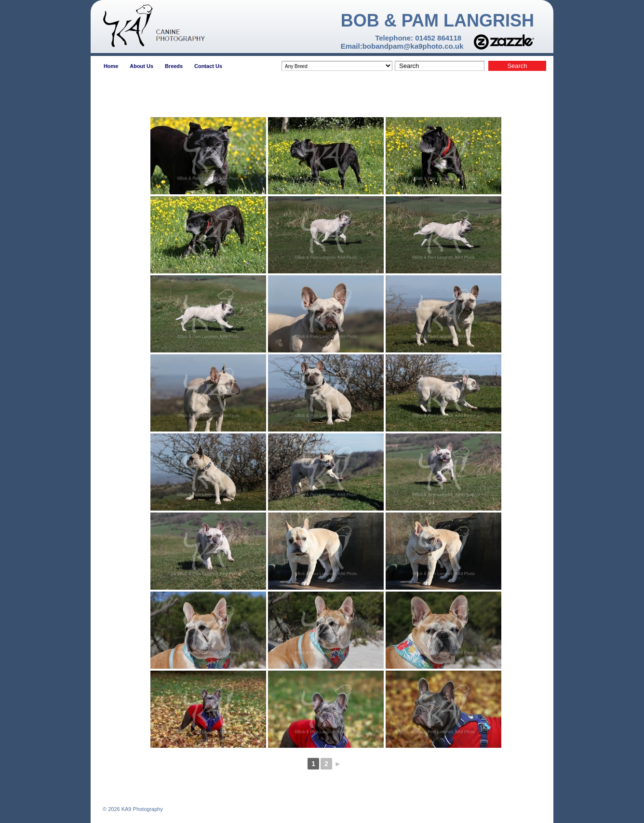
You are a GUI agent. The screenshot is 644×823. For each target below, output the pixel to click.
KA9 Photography (141, 809)
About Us (141, 66)
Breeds (174, 66)
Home (111, 66)
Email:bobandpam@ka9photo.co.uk (402, 46)
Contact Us (208, 66)
